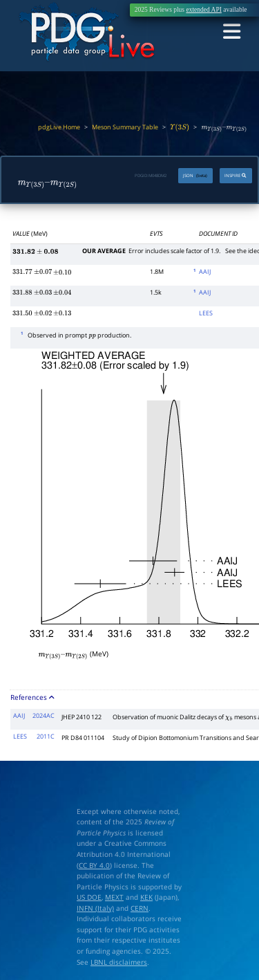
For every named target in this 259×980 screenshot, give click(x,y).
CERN (140, 906)
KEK (146, 895)
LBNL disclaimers (119, 960)
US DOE (89, 895)
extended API (203, 10)
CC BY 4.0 (94, 863)
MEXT (114, 895)
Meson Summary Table (125, 127)
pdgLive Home (59, 127)
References (33, 695)
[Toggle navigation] (233, 32)
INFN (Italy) (95, 906)
